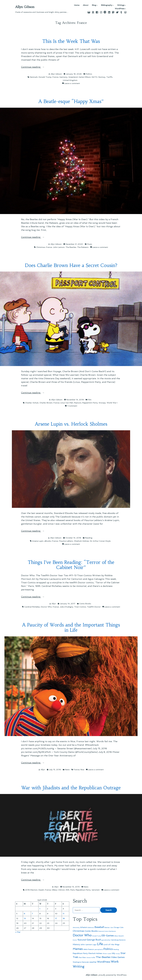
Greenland (73, 77)
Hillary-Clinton (58, 890)
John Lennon (59, 247)
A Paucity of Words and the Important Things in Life (71, 627)
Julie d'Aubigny (66, 607)
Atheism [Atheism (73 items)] (84, 927)
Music (90, 244)
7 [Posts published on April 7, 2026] (32, 914)
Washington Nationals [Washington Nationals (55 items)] (81, 962)
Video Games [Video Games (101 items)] (118, 957)
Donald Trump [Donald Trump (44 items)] (97, 936)
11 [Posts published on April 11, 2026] (63, 914)
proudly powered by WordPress (112, 975)
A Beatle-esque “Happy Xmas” (71, 101)
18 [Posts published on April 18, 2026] (64, 918)
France (55, 77)
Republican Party (83, 890)
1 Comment (72, 406)
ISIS (68, 890)
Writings (121, 5)
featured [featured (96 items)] (82, 940)
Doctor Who (46, 607)
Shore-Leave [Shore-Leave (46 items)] (107, 954)
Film (90, 400)
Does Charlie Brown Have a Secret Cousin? (71, 265)
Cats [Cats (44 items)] (112, 927)
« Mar (18, 932)
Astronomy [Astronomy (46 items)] (76, 927)
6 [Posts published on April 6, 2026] (25, 914)
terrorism (96, 890)
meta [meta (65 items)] (85, 949)
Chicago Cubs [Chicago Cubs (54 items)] (118, 927)
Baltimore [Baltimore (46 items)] (91, 927)
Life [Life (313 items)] (100, 944)
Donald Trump (45, 77)
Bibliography (107, 5)
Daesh (41, 890)
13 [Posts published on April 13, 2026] (25, 918)
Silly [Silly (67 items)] (113, 953)
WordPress (120, 9)
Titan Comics (80, 607)
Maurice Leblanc (66, 541)
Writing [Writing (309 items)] (79, 966)
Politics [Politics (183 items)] (108, 949)
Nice (82, 770)
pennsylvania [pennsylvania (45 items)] (99, 949)
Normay (102, 77)
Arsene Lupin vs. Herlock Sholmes (71, 424)
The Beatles (71, 247)
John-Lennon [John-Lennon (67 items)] (86, 945)
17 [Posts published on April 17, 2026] (56, 918)
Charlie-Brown (46, 403)
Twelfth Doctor (94, 607)
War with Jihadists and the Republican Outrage (71, 788)
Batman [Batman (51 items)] (107, 927)
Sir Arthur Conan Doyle (100, 541)
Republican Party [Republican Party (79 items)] (80, 953)
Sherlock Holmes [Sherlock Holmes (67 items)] (95, 953)
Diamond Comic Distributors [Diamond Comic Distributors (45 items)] (107, 931)
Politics (89, 74)
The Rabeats (83, 247)
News (67, 770)
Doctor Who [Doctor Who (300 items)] (82, 935)
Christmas (41, 247)
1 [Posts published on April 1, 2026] (40, 909)
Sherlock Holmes (81, 541)
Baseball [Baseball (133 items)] (99, 927)
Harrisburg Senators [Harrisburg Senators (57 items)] (118, 940)
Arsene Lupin (38, 541)
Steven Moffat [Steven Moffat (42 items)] (91, 958)
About (86, 5)
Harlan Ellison (85, 77)
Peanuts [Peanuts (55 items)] (91, 949)
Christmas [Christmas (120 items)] (78, 931)
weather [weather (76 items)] (93, 962)
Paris (72, 890)
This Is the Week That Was (71, 41)
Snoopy (102, 403)
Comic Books (85, 604)
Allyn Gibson (25, 7)
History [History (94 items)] (76, 944)
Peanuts (78, 403)
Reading (89, 538)
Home (77, 5)
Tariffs (109, 77)
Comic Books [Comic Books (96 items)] (91, 931)
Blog (94, 5)
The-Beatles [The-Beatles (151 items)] (103, 957)
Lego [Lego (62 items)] (94, 944)
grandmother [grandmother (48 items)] (106, 940)
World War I (112, 403)
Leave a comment (72, 83)
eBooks (48, 541)
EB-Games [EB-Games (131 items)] (108, 936)
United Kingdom (70, 80)
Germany (63, 77)
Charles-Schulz (32, 403)
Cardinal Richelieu (32, 607)
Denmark (34, 77)
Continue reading (34, 67)
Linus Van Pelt (67, 403)
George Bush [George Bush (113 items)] (94, 940)
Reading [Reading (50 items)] (116, 949)
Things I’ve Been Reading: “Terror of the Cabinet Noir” (71, 565)
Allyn (54, 604)
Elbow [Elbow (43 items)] (116, 936)
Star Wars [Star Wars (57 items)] (82, 957)
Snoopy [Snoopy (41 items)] (118, 954)
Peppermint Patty (90, 403)
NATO (95, 77)
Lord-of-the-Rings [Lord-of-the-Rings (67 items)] (111, 945)
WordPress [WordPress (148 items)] (104, 962)
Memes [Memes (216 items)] (78, 949)
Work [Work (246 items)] (115, 962)
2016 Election (31, 890)
